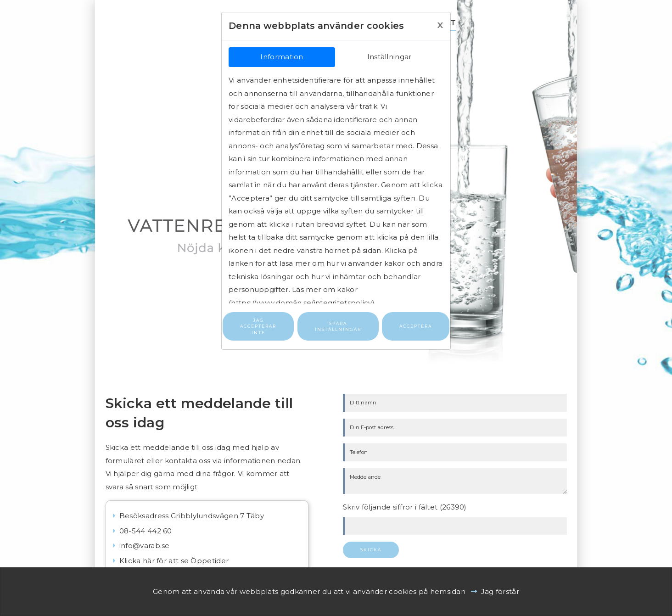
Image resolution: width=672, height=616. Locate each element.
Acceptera (416, 326)
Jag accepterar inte (258, 326)
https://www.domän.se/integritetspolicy (301, 303)
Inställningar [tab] (389, 57)
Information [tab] (282, 57)
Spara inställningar (338, 327)
